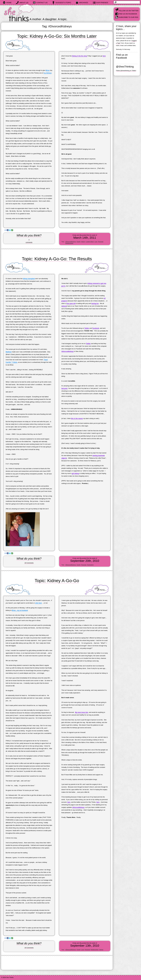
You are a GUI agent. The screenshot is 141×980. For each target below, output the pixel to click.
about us (24, 3)
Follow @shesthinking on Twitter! (126, 71)
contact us (42, 3)
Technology (90, 565)
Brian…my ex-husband (20, 610)
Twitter (87, 328)
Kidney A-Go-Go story (79, 56)
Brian (48, 70)
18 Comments (29, 563)
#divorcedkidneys (68, 351)
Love (96, 242)
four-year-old (71, 303)
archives (84, 3)
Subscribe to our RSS (128, 17)
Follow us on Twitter (128, 11)
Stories (101, 950)
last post (64, 388)
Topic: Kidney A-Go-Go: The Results (57, 259)
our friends (102, 3)
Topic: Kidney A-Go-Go (57, 581)
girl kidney (76, 473)
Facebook (96, 328)
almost (64, 306)
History (83, 242)
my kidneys (48, 73)
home (9, 3)
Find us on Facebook (128, 14)
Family (79, 242)
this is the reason (77, 418)
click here (38, 603)
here (104, 56)
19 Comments (29, 948)
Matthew (9, 352)
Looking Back (90, 242)
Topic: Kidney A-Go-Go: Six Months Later (57, 36)
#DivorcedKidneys (71, 242)
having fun (95, 303)
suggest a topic (63, 3)
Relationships (69, 243)
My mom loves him (82, 712)
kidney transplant (29, 279)
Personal (101, 242)
